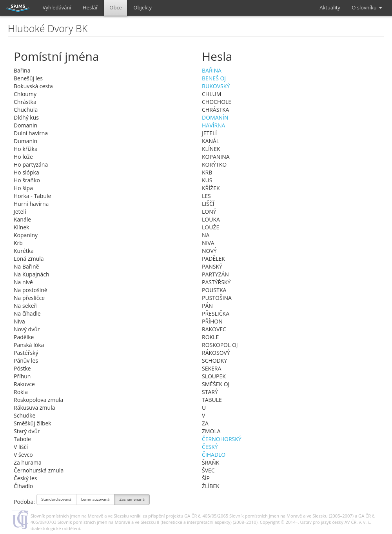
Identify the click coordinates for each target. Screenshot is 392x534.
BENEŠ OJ (214, 78)
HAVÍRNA (213, 125)
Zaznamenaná (132, 500)
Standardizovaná (57, 500)
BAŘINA (212, 70)
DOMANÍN (215, 117)
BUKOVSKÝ (216, 86)
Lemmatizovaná (95, 500)
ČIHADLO (214, 455)
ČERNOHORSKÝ (222, 439)
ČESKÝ (210, 447)
